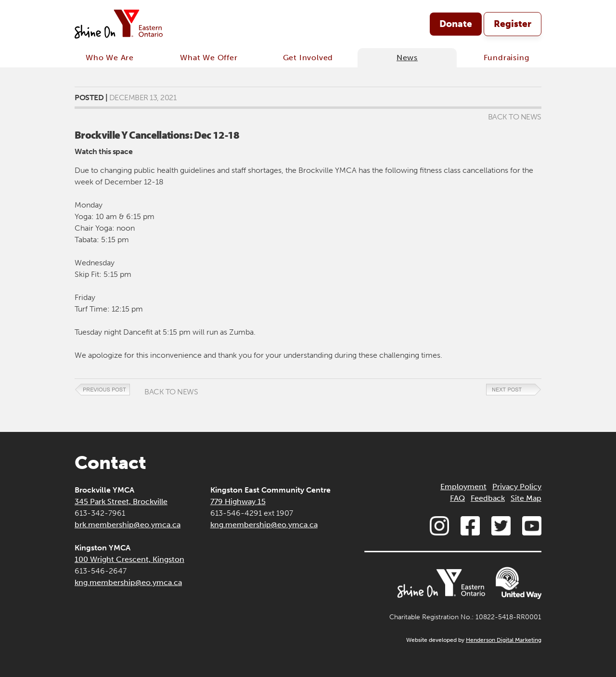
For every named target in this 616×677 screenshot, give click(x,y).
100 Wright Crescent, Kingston (129, 559)
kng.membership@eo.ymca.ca (128, 582)
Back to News (515, 117)
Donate (456, 24)
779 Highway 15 (238, 501)
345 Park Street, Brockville (121, 501)
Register (513, 24)
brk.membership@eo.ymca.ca (128, 525)
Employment (463, 487)
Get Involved (308, 58)
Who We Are (110, 58)
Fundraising (507, 58)
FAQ (457, 498)
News (407, 58)
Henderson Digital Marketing (504, 640)
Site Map (526, 498)
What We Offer (209, 58)
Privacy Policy (517, 487)
